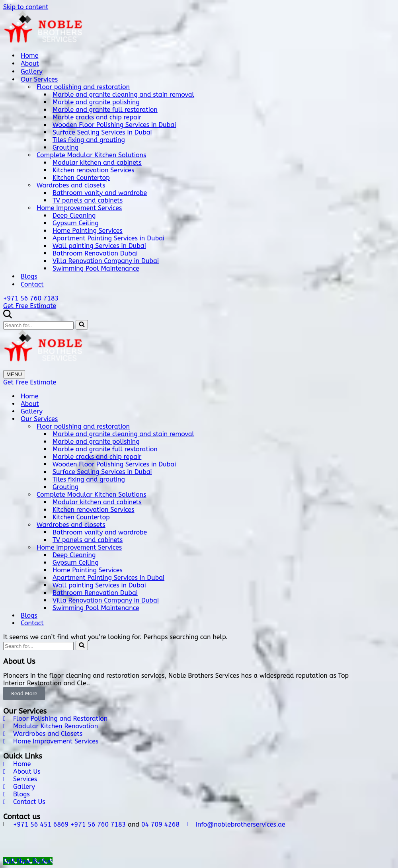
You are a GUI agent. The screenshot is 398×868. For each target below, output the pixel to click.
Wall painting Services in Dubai (99, 246)
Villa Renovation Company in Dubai (106, 261)
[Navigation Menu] (14, 374)
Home (29, 56)
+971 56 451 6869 (41, 824)
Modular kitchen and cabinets (97, 163)
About (30, 63)
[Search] (8, 316)
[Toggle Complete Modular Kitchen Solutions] (391, 494)
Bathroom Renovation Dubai (95, 253)
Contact (32, 284)
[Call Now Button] (28, 861)
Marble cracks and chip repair (97, 117)
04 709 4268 (160, 824)
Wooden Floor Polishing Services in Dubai (114, 125)
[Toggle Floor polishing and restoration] (391, 426)
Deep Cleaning (74, 216)
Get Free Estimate (30, 306)
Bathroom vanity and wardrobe (100, 193)
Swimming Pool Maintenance (96, 268)
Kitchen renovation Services (94, 170)
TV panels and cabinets (88, 200)
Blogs (29, 276)
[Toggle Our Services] (391, 419)
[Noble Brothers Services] (199, 28)
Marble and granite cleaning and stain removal (123, 95)
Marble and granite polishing (96, 102)
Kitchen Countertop (81, 178)
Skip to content (26, 7)
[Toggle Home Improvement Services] (391, 547)
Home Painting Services (88, 231)
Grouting (65, 147)
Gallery (32, 71)
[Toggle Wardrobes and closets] (391, 525)
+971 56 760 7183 (31, 298)
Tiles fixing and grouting (89, 140)
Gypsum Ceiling (76, 223)
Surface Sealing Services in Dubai (102, 132)
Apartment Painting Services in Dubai (108, 238)
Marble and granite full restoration (105, 110)
